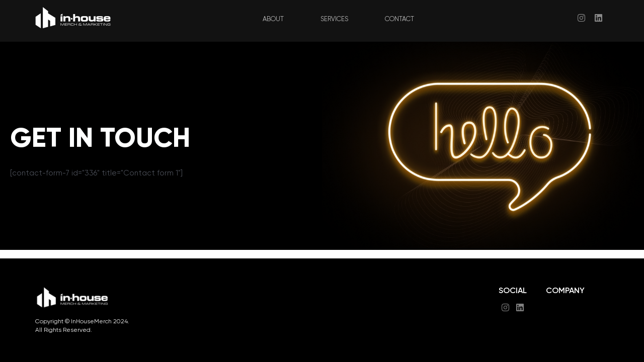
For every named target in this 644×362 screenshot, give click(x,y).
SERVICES (335, 19)
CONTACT (404, 19)
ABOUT (271, 19)
